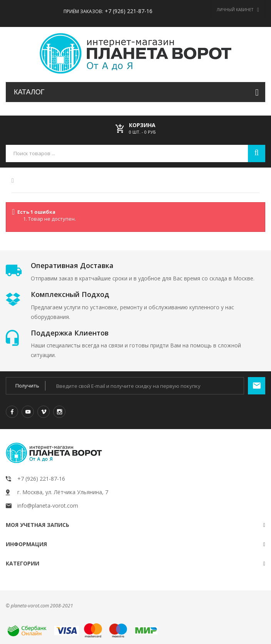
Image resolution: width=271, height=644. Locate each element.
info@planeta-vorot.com (48, 506)
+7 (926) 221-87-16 (128, 11)
